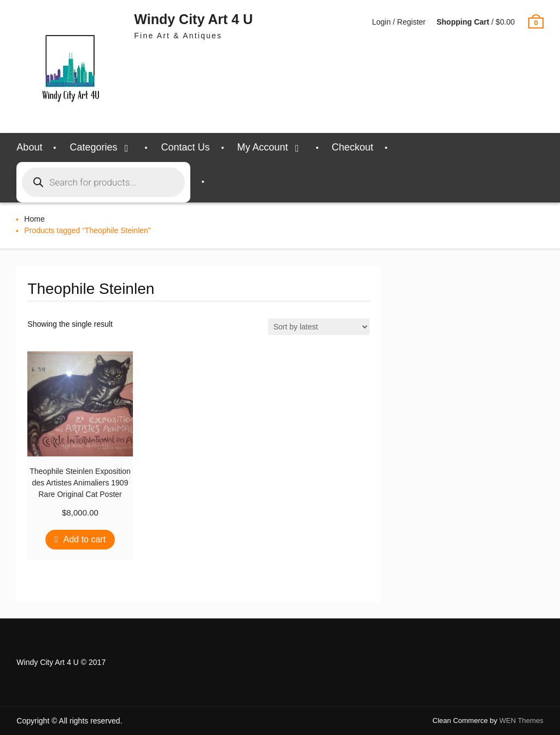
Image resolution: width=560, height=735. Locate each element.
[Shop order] (319, 327)
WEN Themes (521, 720)
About (29, 147)
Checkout (353, 147)
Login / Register (399, 22)
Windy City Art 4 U (193, 19)
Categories (93, 147)
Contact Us (185, 147)
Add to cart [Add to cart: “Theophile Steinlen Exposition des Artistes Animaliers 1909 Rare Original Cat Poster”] (84, 539)
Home (34, 219)
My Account (263, 147)
